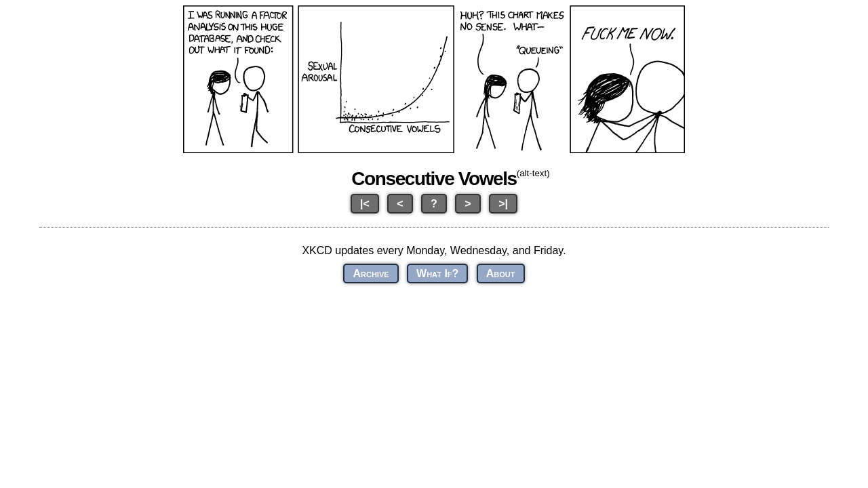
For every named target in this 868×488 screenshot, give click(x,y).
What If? (437, 273)
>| (503, 204)
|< (365, 204)
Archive (371, 273)
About (501, 273)
